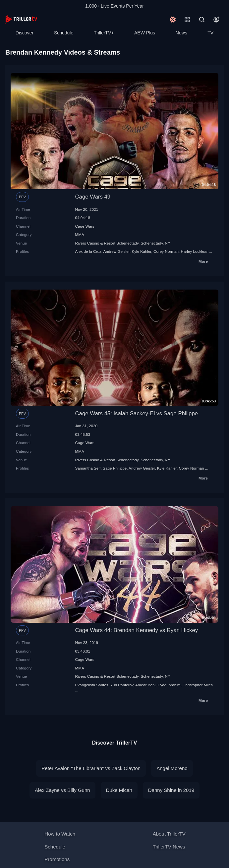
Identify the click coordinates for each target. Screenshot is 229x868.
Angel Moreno (172, 768)
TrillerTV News (169, 847)
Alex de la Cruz (88, 251)
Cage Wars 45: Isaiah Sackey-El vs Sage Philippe (137, 413)
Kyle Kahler (141, 251)
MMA (80, 234)
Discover (25, 33)
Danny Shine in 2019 (171, 790)
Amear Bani (145, 685)
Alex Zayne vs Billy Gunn (62, 790)
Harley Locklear (194, 251)
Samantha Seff (88, 468)
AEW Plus (145, 33)
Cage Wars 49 (93, 197)
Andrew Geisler (116, 251)
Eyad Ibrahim (169, 685)
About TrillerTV (169, 834)
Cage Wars (85, 226)
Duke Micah (119, 790)
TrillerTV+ (104, 33)
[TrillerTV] (21, 19)
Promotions (57, 859)
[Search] (202, 20)
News (181, 33)
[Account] (216, 20)
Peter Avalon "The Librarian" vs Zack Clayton (91, 768)
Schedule (64, 33)
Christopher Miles (198, 685)
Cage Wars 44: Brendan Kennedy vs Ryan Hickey (137, 630)
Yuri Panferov (122, 685)
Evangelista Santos (92, 685)
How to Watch (60, 834)
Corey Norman (166, 251)
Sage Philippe (115, 468)
